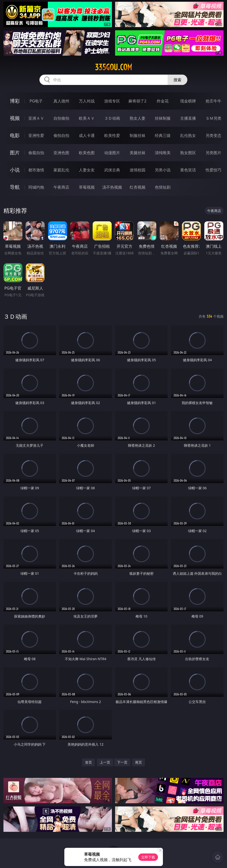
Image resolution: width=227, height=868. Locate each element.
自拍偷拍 (61, 118)
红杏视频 (138, 187)
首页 (88, 762)
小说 (15, 170)
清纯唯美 (163, 153)
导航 (15, 187)
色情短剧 (163, 187)
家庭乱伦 (61, 170)
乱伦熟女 (188, 135)
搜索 (177, 80)
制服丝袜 (138, 135)
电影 (15, 135)
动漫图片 (112, 153)
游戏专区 (112, 101)
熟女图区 (188, 153)
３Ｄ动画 (112, 118)
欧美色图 (87, 153)
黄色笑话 (188, 170)
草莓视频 (87, 187)
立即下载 (148, 857)
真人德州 (61, 101)
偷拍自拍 (61, 135)
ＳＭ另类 (213, 118)
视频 (15, 118)
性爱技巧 (213, 170)
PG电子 (36, 101)
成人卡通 (87, 135)
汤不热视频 (112, 187)
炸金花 (163, 101)
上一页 (105, 762)
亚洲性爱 (36, 135)
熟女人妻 (138, 118)
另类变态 (213, 135)
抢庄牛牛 (213, 101)
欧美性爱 (112, 135)
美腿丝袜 (138, 153)
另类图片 (213, 153)
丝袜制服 (163, 118)
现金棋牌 (188, 101)
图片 (15, 153)
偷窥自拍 (36, 153)
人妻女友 (87, 170)
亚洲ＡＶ (36, 118)
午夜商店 (61, 187)
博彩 (15, 101)
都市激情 (36, 170)
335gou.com (113, 67)
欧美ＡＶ (87, 118)
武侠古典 (112, 170)
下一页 (122, 762)
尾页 (139, 762)
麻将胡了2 (137, 101)
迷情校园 (138, 170)
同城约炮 (36, 187)
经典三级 (163, 135)
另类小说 (163, 170)
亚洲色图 (61, 153)
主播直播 (188, 118)
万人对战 (87, 101)
